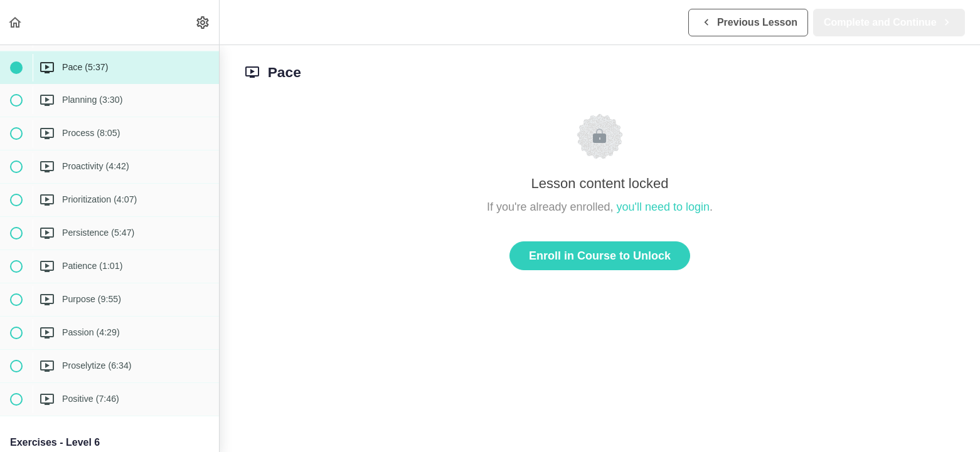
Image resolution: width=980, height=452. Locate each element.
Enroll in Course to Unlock (600, 256)
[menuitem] (203, 22)
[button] (16, 22)
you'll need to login (663, 207)
